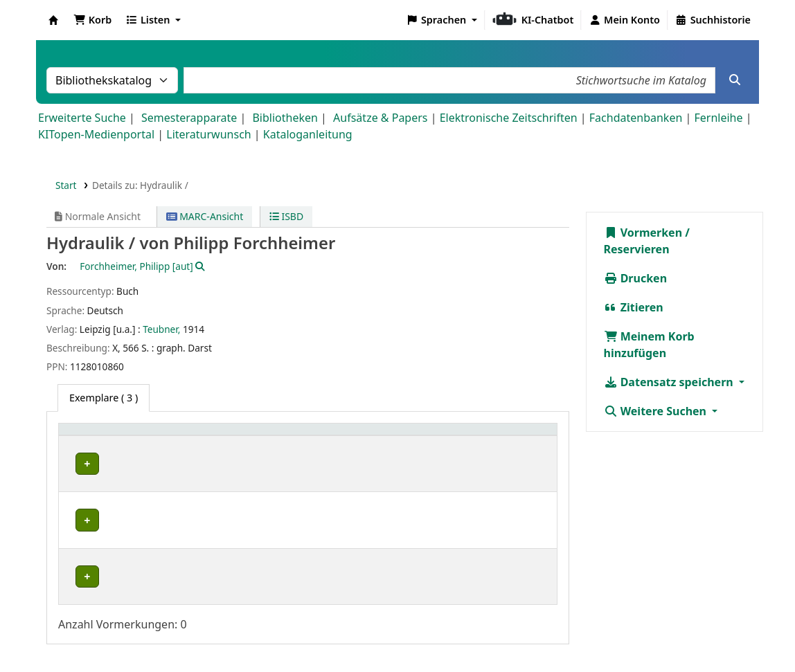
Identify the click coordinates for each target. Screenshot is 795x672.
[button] (92, 20)
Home (422, 633)
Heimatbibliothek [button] (108, 436)
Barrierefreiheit (637, 633)
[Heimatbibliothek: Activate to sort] (139, 437)
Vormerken (643, 233)
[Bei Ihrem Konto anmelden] (624, 20)
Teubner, (161, 329)
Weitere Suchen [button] (657, 411)
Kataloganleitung (308, 134)
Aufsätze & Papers (380, 118)
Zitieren (634, 307)
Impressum (479, 633)
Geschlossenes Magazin (276, 509)
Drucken (636, 278)
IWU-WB (90, 464)
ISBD (286, 216)
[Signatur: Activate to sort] (427, 437)
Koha (53, 20)
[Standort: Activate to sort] (298, 437)
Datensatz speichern (670, 382)
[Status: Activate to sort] (516, 437)
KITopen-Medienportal (96, 134)
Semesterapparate (189, 118)
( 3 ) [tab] (104, 398)
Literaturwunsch (208, 134)
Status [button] (497, 436)
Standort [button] (245, 436)
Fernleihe (718, 118)
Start (66, 185)
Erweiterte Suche (82, 118)
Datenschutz (553, 633)
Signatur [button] (405, 436)
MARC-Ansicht (205, 216)
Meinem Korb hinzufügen (649, 345)
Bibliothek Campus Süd (125, 509)
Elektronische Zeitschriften (509, 118)
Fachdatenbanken (636, 118)
